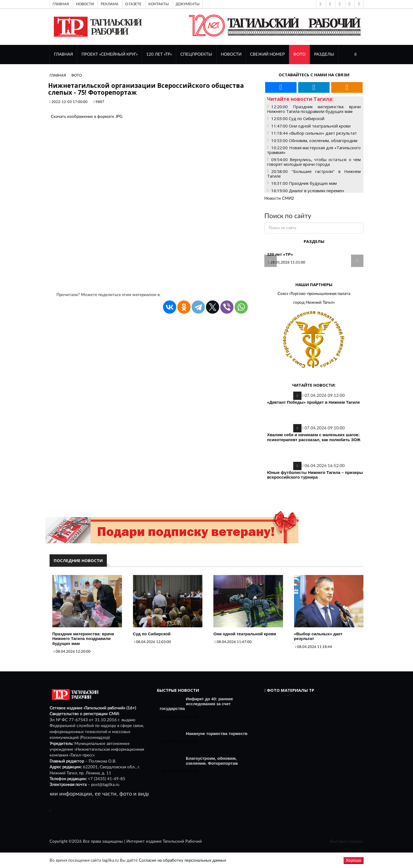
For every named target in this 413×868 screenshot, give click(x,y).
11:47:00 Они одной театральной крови (311, 126)
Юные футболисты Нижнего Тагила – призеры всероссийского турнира (315, 475)
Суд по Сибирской (152, 634)
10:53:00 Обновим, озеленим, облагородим (314, 140)
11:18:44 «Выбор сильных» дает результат (314, 133)
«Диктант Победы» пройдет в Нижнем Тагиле (313, 402)
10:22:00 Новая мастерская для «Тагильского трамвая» (314, 150)
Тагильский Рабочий (182, 841)
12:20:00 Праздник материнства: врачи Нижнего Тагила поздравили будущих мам (314, 109)
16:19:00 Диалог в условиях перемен (308, 191)
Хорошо (354, 860)
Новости (85, 4)
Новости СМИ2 (279, 198)
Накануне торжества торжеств (217, 733)
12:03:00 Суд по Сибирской (298, 118)
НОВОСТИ (231, 54)
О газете (133, 4)
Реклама (110, 4)
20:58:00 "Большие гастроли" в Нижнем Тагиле (314, 174)
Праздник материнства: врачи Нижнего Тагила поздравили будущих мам (83, 639)
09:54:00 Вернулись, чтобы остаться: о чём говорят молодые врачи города (314, 162)
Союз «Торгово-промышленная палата (314, 294)
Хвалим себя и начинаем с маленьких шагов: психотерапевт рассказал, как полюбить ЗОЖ (314, 437)
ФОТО (299, 54)
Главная (61, 4)
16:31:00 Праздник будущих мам (304, 183)
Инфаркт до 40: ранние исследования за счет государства (196, 704)
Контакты (159, 4)
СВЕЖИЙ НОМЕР (267, 54)
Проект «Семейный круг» (110, 54)
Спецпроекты (196, 54)
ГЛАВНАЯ (63, 54)
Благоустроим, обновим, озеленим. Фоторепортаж (212, 761)
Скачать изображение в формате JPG (87, 117)
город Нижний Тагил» (314, 303)
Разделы (324, 54)
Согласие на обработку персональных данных (182, 860)
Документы (188, 4)
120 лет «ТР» (159, 54)
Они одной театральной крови (245, 634)
